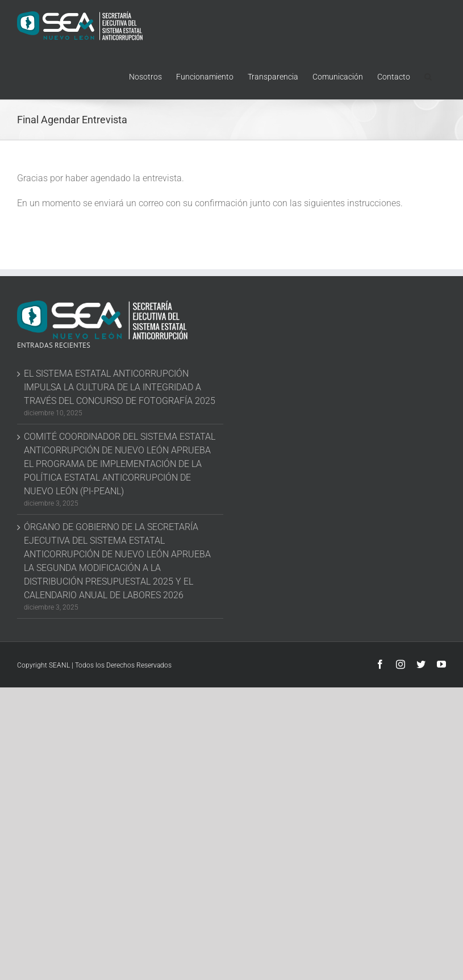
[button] (428, 76)
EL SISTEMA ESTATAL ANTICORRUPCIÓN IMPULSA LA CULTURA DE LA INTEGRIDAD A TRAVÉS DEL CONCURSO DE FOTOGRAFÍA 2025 (120, 387)
